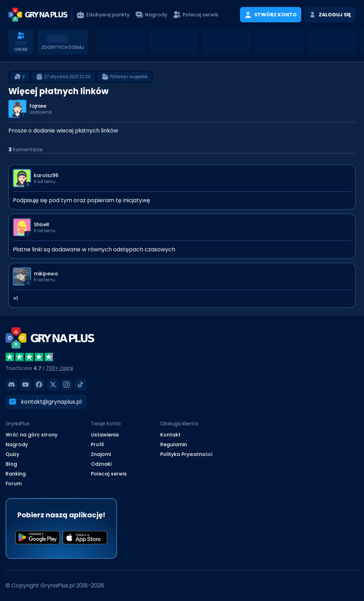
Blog (11, 464)
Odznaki (101, 464)
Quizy (12, 454)
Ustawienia (105, 435)
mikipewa (46, 274)
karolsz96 (46, 175)
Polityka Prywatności (186, 454)
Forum (14, 484)
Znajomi (101, 454)
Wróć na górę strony (32, 435)
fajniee (38, 106)
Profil (97, 444)
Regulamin (174, 444)
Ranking (16, 474)
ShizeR (42, 225)
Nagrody (17, 444)
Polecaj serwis (109, 474)
